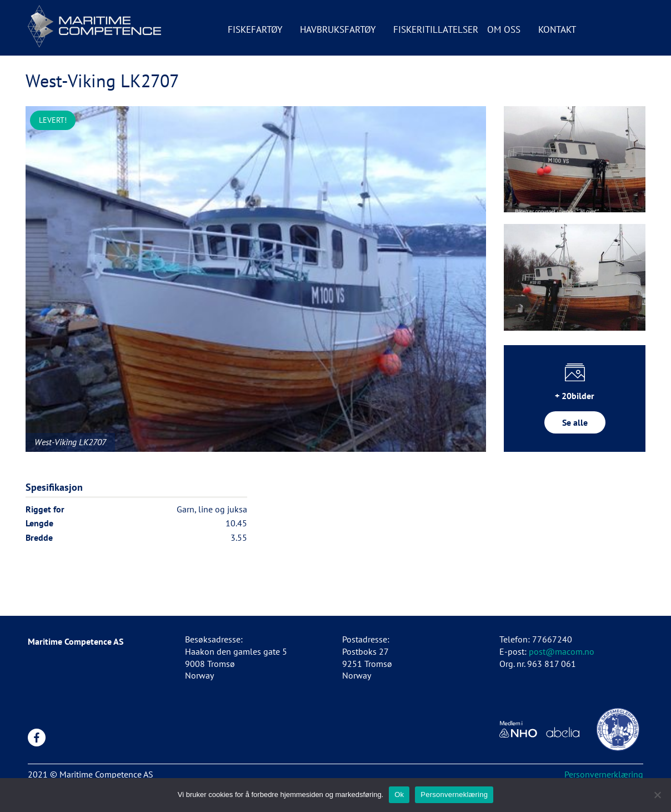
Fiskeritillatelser (436, 29)
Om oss (504, 29)
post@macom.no (562, 651)
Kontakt (557, 29)
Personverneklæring (454, 794)
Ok (399, 794)
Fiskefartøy (255, 29)
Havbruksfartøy (338, 29)
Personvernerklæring (604, 774)
